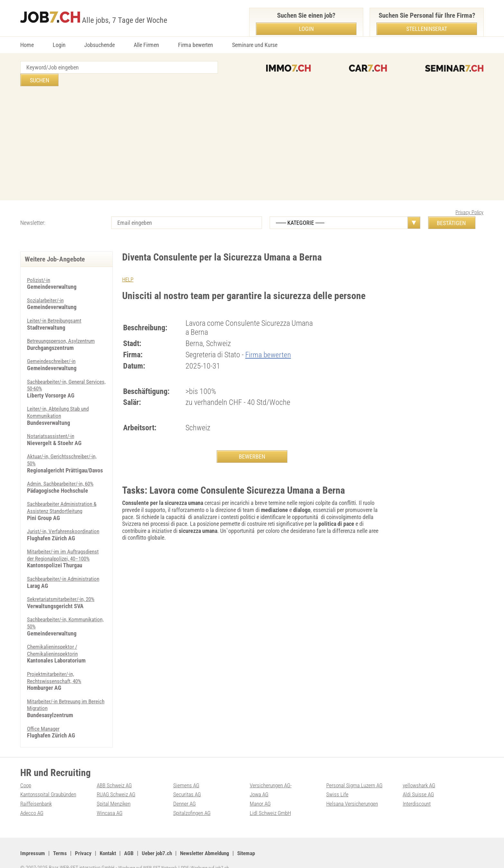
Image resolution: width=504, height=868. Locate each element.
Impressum (33, 841)
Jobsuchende (99, 45)
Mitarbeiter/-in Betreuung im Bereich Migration (59, 692)
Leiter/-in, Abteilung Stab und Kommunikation (60, 400)
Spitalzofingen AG (193, 800)
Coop (26, 773)
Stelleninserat (427, 29)
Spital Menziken (114, 791)
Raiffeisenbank (37, 791)
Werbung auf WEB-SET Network (150, 855)
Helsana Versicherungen (353, 791)
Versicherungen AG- (272, 773)
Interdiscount (418, 791)
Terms (61, 841)
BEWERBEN (252, 444)
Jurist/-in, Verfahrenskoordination (65, 519)
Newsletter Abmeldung (213, 841)
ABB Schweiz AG (116, 773)
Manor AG (261, 791)
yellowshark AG (420, 773)
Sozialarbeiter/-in (46, 288)
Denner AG (185, 791)
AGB (133, 841)
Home (27, 45)
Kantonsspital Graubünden (50, 782)
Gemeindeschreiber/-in (53, 348)
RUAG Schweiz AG (117, 782)
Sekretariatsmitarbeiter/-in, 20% (62, 586)
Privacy (85, 841)
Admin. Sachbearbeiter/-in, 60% (63, 471)
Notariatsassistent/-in (52, 423)
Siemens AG (187, 773)
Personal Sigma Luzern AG (356, 773)
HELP (128, 267)
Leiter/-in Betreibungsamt (56, 308)
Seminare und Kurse (255, 45)
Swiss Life (337, 782)
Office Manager (44, 716)
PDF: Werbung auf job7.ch (212, 855)
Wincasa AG (110, 800)
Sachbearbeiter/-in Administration (65, 566)
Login (59, 45)
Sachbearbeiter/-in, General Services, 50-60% (58, 373)
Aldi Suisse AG (419, 782)
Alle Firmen (146, 45)
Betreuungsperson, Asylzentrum (63, 328)
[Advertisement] (252, 132)
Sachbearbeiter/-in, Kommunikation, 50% (51, 610)
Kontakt (111, 841)
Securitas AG (188, 782)
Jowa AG (260, 782)
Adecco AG (33, 800)
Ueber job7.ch (162, 841)
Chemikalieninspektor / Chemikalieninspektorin (54, 638)
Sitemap (258, 841)
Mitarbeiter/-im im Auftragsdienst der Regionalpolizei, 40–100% (65, 542)
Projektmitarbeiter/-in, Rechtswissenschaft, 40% (56, 665)
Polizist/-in (39, 267)
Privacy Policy (469, 200)
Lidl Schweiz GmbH (272, 800)
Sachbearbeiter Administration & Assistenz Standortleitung (63, 495)
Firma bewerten (196, 45)
